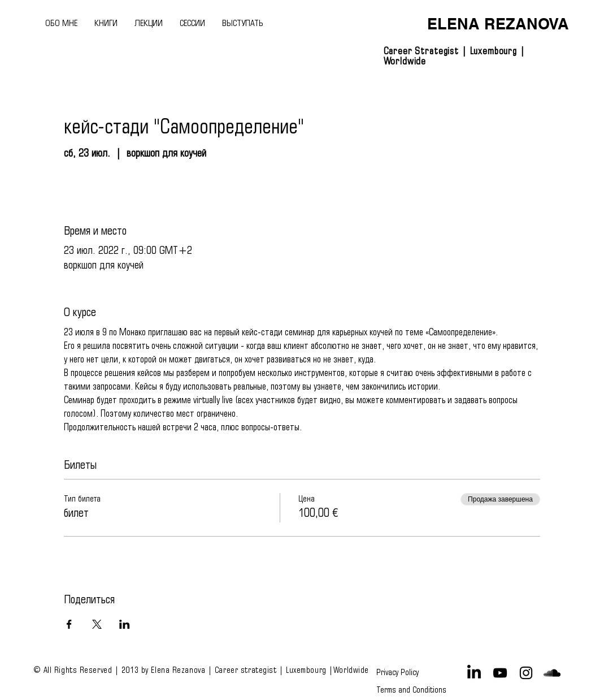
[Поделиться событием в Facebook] (69, 624)
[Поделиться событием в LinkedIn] (125, 624)
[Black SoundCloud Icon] (552, 673)
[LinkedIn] (474, 673)
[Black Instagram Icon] (526, 673)
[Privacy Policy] (399, 673)
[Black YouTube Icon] (500, 673)
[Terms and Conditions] (411, 690)
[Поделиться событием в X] (97, 624)
